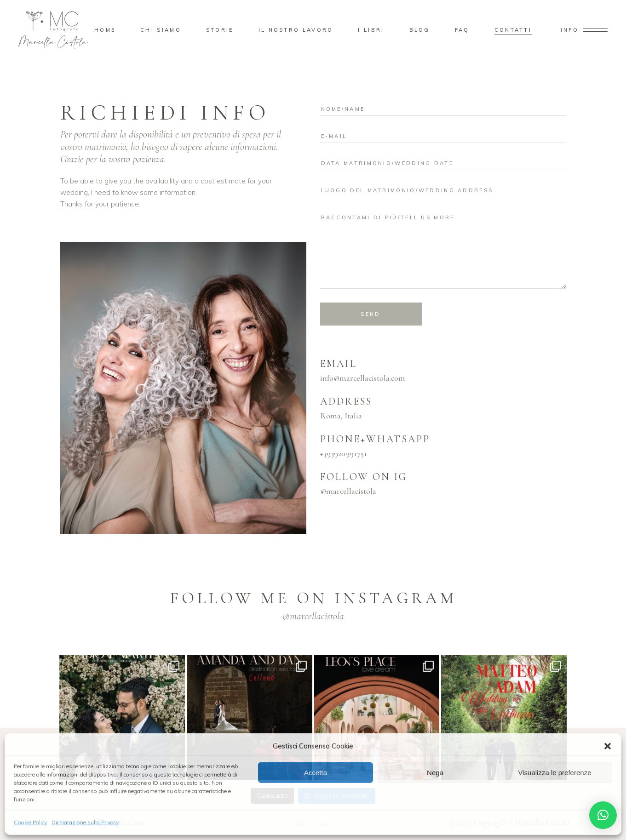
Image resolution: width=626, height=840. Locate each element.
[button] (608, 745)
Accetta (316, 772)
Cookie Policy (30, 821)
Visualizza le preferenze (555, 772)
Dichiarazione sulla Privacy (85, 821)
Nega (435, 772)
